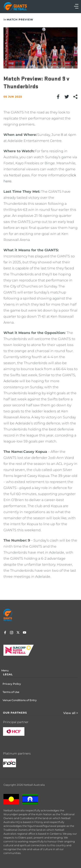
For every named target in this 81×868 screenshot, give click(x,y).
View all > (71, 713)
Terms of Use (11, 692)
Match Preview (20, 19)
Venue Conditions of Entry (20, 700)
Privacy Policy (12, 684)
